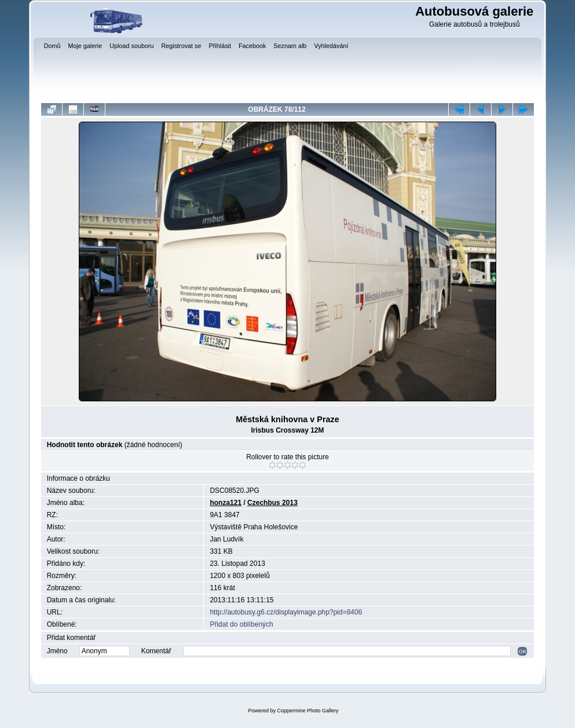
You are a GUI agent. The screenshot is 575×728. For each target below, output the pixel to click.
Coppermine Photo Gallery (307, 711)
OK (522, 651)
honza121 (226, 503)
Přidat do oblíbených (241, 624)
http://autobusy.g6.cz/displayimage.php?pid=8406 (286, 612)
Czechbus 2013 (272, 503)
